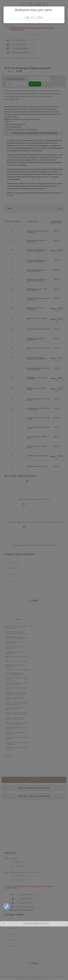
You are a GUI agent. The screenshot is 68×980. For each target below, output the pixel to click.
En (40, 18)
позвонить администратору (36, 924)
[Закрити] (62, 9)
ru (34, 18)
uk (27, 18)
